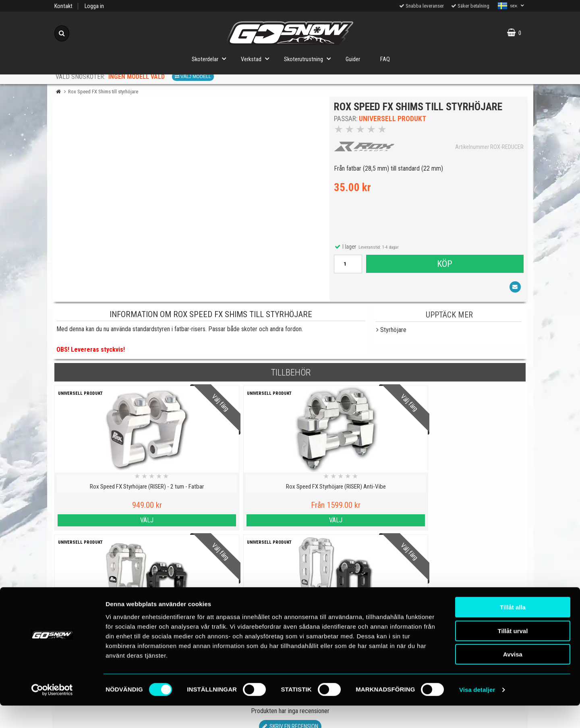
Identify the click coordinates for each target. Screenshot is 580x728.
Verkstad (257, 59)
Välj (112, 520)
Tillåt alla (513, 630)
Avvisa (513, 677)
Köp (444, 266)
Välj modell (193, 76)
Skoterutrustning (310, 59)
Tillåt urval (513, 653)
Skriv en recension (290, 578)
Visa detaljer (477, 712)
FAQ (385, 59)
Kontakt (63, 6)
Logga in (94, 6)
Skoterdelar (211, 59)
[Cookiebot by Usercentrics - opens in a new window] (52, 712)
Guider (353, 59)
